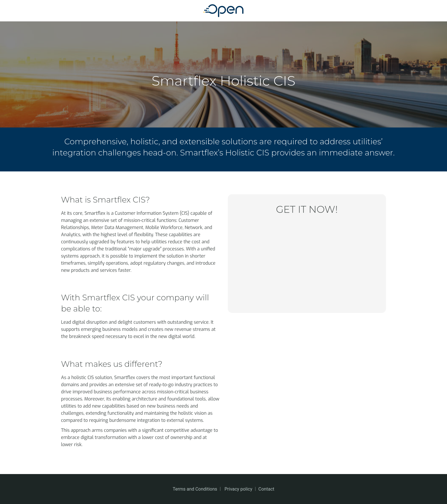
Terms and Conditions (195, 489)
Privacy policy (239, 489)
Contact (266, 489)
